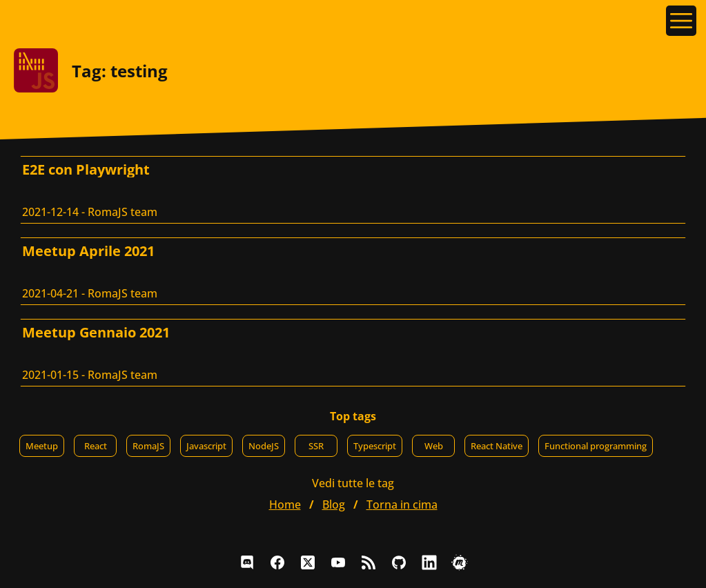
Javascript (206, 446)
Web (434, 446)
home (285, 504)
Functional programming (596, 446)
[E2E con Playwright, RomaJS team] (353, 190)
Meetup (42, 446)
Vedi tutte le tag (353, 483)
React (96, 446)
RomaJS (148, 446)
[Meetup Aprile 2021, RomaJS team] (353, 271)
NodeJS (264, 446)
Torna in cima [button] (402, 504)
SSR (316, 446)
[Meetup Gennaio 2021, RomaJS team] (353, 353)
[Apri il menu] (681, 21)
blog (334, 504)
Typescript (375, 446)
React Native (497, 446)
